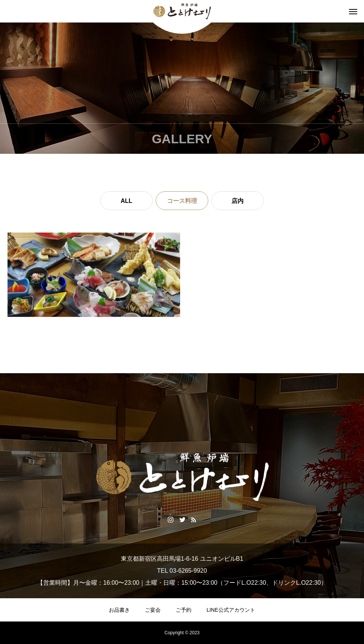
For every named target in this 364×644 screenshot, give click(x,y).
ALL (126, 201)
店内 (238, 201)
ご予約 (184, 610)
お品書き (119, 610)
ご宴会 (153, 610)
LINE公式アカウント (231, 610)
